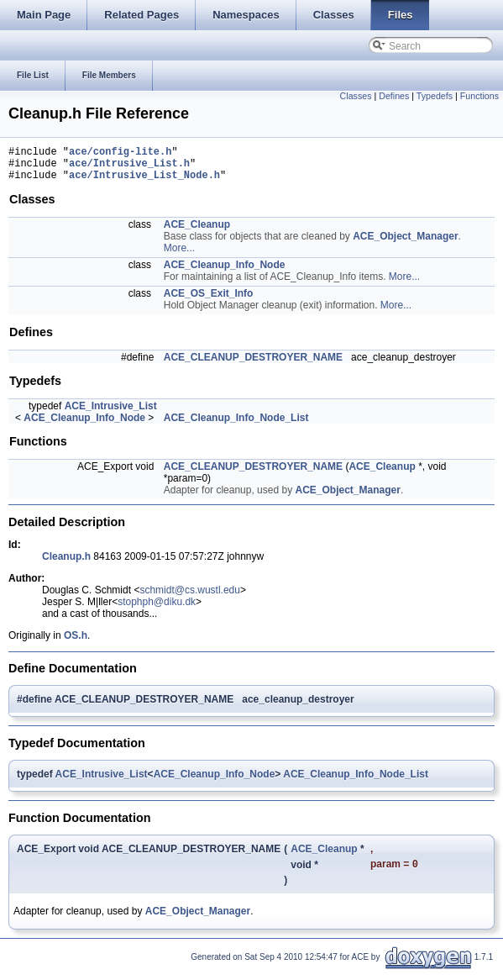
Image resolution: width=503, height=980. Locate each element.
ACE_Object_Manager (405, 244)
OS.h (76, 643)
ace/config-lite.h (120, 153)
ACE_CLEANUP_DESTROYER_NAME (253, 365)
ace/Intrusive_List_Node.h (144, 182)
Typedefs (435, 96)
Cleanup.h (66, 564)
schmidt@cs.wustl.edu (190, 598)
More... (179, 256)
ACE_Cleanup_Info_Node (225, 272)
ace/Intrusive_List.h (129, 168)
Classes (356, 96)
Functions (479, 96)
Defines (394, 96)
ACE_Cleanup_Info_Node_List (236, 425)
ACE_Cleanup (197, 232)
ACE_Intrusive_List (111, 414)
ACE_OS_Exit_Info (209, 301)
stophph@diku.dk (157, 609)
